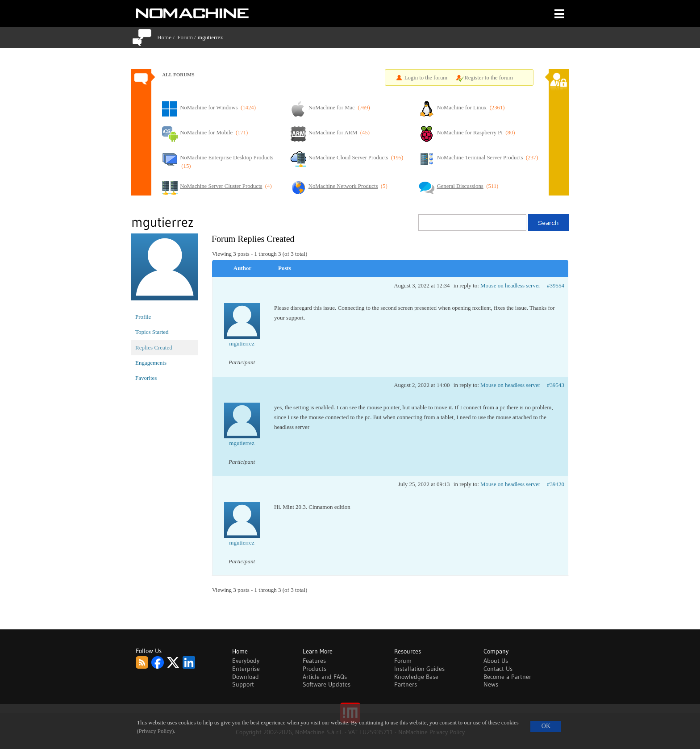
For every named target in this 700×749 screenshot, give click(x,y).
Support (243, 684)
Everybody (246, 661)
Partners (406, 684)
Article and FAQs (325, 677)
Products (315, 669)
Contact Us (498, 669)
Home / (167, 37)
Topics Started (152, 332)
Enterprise (246, 669)
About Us (496, 661)
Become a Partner (507, 677)
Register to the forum (489, 78)
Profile (143, 317)
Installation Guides (419, 669)
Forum (185, 37)
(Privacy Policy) (156, 731)
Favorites (146, 378)
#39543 (556, 385)
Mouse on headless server (510, 285)
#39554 (556, 285)
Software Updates (327, 684)
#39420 (556, 484)
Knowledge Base (416, 677)
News (491, 684)
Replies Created (154, 347)
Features (314, 661)
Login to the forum (426, 78)
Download (246, 677)
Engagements (151, 363)
